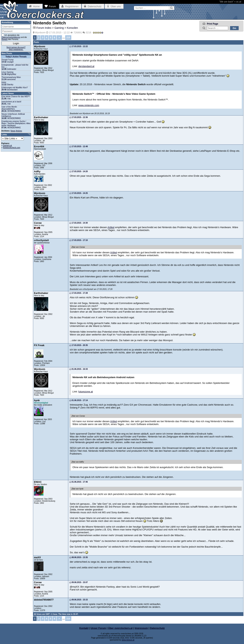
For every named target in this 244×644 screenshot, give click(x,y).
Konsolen (72, 28)
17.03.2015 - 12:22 (79, 46)
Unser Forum (98, 628)
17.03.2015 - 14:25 (79, 193)
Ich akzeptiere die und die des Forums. (14, 37)
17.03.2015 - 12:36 (79, 117)
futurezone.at (86, 392)
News (13, 131)
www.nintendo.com (89, 105)
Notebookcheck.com (12, 148)
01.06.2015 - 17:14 (79, 400)
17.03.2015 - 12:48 (79, 146)
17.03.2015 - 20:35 (79, 345)
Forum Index (44, 28)
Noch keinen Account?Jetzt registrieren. (16, 48)
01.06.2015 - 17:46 (79, 482)
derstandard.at (86, 66)
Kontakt (84, 628)
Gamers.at (7, 146)
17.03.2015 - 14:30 (79, 223)
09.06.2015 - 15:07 (79, 582)
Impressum (141, 628)
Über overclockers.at (120, 628)
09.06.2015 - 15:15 (79, 600)
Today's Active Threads (16, 57)
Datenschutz (157, 628)
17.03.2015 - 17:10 (79, 240)
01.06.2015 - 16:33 (79, 369)
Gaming (59, 28)
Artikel (111, 227)
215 (68, 38)
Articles (19, 131)
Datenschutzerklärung (11, 37)
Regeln (5, 39)
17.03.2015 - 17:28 (79, 293)
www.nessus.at (128, 640)
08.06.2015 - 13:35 (79, 557)
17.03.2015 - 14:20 (79, 171)
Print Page (212, 24)
